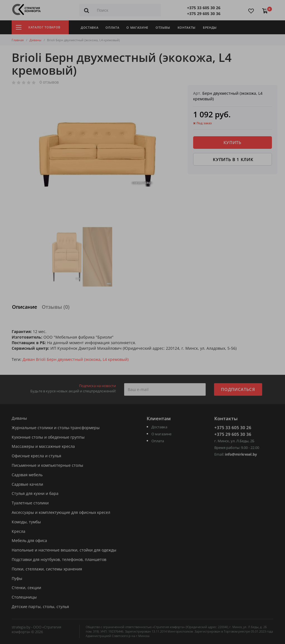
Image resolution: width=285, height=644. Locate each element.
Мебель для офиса (29, 541)
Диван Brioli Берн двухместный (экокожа (62, 359)
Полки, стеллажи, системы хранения (47, 569)
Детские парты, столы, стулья (40, 607)
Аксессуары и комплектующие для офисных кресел (61, 513)
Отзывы (163, 27)
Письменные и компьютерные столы (47, 466)
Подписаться (238, 389)
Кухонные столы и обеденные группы (48, 437)
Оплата (112, 27)
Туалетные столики (30, 503)
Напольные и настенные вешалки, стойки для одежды (64, 550)
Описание (24, 307)
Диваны (35, 40)
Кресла (19, 532)
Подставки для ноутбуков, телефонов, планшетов (59, 560)
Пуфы (17, 579)
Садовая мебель (27, 475)
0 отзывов (49, 82)
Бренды (210, 27)
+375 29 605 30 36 (204, 14)
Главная (18, 40)
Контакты (187, 27)
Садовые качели (27, 484)
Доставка (89, 27)
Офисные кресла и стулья (36, 456)
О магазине (137, 27)
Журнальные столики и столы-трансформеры (56, 428)
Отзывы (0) (56, 307)
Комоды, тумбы (26, 522)
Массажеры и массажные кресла (43, 447)
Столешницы (24, 597)
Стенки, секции (26, 588)
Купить (233, 142)
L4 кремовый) (116, 359)
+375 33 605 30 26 (204, 8)
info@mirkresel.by (241, 454)
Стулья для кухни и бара (35, 494)
